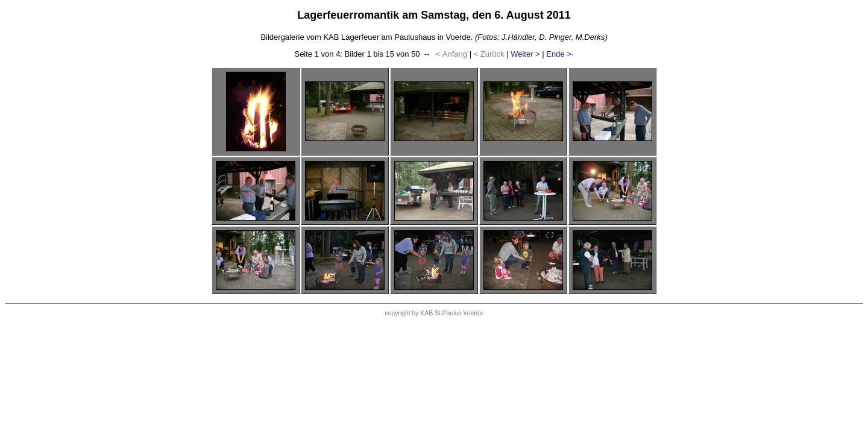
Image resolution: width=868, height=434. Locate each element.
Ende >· (560, 54)
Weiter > (525, 54)
